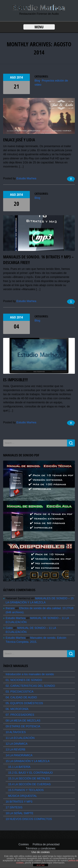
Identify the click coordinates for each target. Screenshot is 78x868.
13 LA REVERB (15, 750)
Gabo (9, 628)
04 (16, 326)
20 (16, 204)
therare (10, 608)
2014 (20, 77)
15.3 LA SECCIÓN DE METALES (29, 778)
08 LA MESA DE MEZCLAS (23, 721)
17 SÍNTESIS (14, 807)
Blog (37, 81)
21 (16, 86)
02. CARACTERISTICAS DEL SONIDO (30, 686)
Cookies (24, 844)
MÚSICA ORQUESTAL (23, 796)
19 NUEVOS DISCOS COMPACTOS (29, 819)
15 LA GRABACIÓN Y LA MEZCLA (28, 761)
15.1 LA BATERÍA (19, 767)
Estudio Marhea (26, 178)
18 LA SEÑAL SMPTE (19, 813)
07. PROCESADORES (20, 715)
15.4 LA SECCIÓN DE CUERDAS (29, 784)
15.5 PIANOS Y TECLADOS (26, 790)
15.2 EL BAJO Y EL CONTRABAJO (30, 773)
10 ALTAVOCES (16, 732)
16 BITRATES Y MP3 (19, 802)
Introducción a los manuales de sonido (30, 674)
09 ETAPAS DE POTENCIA (23, 726)
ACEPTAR (41, 865)
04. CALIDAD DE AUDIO (21, 697)
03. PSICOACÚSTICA (20, 692)
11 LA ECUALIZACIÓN (20, 738)
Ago (13, 77)
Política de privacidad (46, 844)
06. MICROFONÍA (17, 709)
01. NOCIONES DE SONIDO (24, 680)
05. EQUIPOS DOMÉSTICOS (24, 703)
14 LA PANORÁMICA (19, 755)
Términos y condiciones (41, 848)
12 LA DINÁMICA (17, 744)
